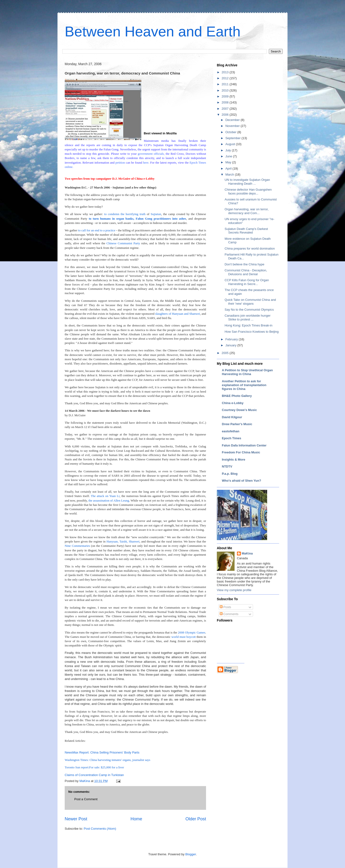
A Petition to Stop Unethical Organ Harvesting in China (247, 372)
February (232, 339)
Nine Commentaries (77, 546)
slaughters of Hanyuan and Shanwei (178, 314)
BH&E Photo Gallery (237, 396)
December (233, 120)
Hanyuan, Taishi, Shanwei (123, 541)
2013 (226, 72)
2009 (226, 96)
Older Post (196, 819)
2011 (226, 84)
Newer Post (76, 819)
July (229, 150)
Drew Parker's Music (237, 424)
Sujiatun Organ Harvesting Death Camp (180, 145)
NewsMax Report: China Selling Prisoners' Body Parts (102, 752)
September (233, 138)
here (146, 163)
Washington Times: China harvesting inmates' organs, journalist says (107, 760)
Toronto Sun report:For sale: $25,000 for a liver (94, 767)
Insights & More (234, 460)
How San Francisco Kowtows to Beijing (251, 332)
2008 (226, 102)
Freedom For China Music (241, 452)
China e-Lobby (233, 403)
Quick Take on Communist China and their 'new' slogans (250, 302)
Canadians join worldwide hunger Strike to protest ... (247, 317)
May (229, 162)
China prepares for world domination (250, 248)
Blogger (191, 854)
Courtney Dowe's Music (239, 410)
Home (136, 819)
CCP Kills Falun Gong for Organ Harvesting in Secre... (247, 282)
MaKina (247, 553)
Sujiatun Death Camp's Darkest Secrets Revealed (246, 231)
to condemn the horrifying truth (125, 214)
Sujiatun (156, 214)
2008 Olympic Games (191, 632)
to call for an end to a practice (97, 230)
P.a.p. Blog (230, 474)
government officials (151, 154)
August (231, 144)
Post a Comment (86, 799)
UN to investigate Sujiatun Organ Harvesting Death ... (247, 182)
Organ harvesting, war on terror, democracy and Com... (247, 211)
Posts (225, 607)
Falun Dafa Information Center (244, 445)
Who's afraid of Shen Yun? (241, 481)
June (229, 156)
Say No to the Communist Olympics (249, 310)
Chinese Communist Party (123, 243)
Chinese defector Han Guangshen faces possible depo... (248, 191)
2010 (226, 90)
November (233, 126)
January (231, 345)
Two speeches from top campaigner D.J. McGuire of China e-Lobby (110, 179)
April (229, 168)
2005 (226, 353)
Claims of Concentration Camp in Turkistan (94, 775)
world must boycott (184, 637)
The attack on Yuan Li (105, 496)
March (230, 174)
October (231, 132)
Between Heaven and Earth (153, 31)
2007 (226, 109)
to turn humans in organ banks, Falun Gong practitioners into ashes (137, 219)
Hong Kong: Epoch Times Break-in (248, 325)
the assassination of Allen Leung (109, 500)
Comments (229, 614)
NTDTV (227, 466)
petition (120, 163)
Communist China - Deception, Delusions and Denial (246, 272)
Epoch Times (232, 438)
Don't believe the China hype (244, 264)
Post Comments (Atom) (100, 829)
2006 (226, 115)
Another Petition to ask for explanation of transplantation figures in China (244, 385)
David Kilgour (232, 417)
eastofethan (231, 431)
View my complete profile (234, 590)
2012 (226, 78)
